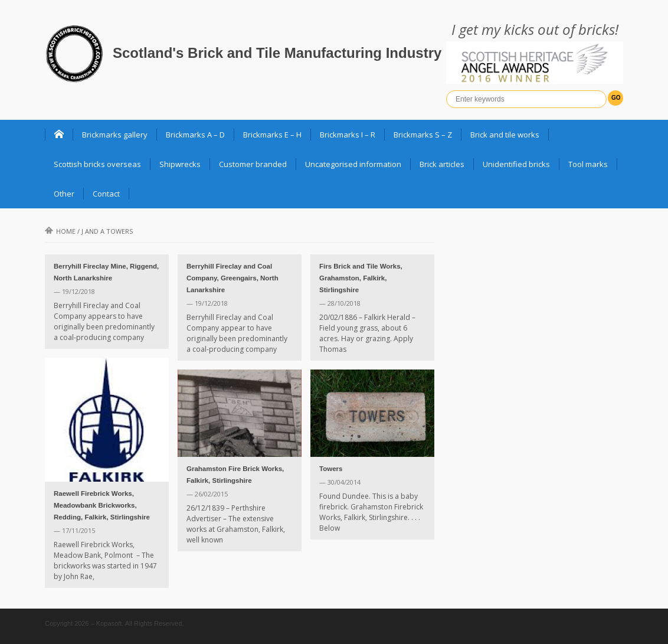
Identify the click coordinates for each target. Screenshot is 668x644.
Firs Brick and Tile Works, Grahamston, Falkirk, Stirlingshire (361, 278)
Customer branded (253, 164)
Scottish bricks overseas (97, 164)
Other (64, 194)
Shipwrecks (180, 164)
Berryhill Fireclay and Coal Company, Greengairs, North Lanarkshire (233, 278)
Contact (106, 194)
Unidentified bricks (516, 164)
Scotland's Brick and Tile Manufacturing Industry (277, 53)
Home (60, 231)
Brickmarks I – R (348, 135)
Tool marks (588, 164)
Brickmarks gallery (115, 135)
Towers (331, 469)
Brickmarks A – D (195, 135)
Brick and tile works (505, 135)
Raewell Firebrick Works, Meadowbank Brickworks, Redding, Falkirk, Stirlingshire (102, 505)
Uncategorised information (353, 164)
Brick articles (442, 164)
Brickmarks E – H (272, 135)
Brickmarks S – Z (423, 135)
